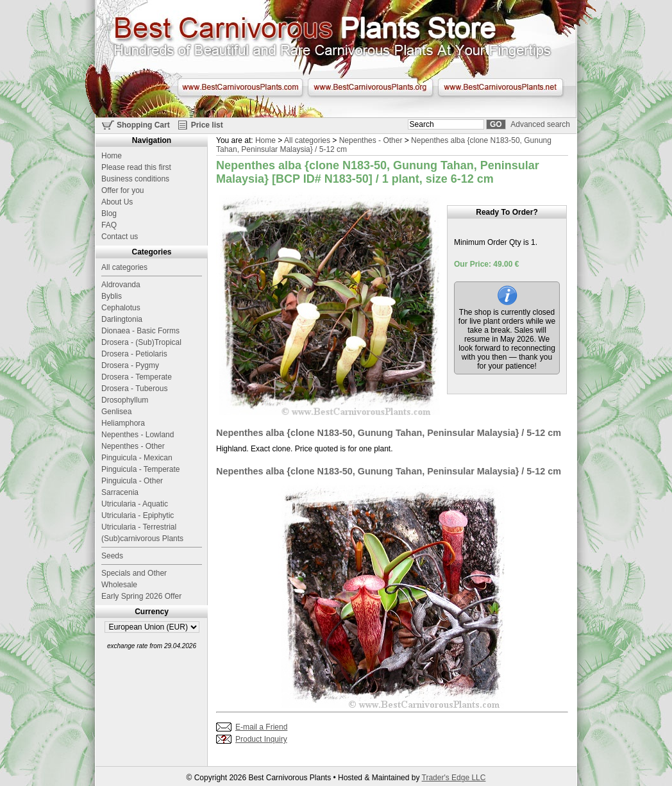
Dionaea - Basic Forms (140, 331)
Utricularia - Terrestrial (139, 527)
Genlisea (116, 412)
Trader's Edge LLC (454, 778)
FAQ (109, 225)
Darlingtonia (122, 319)
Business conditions (135, 179)
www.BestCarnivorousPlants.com (240, 87)
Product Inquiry (261, 739)
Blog (109, 213)
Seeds (112, 556)
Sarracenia (120, 492)
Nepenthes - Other (371, 140)
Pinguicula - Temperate (141, 469)
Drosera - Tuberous (134, 389)
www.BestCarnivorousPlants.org (370, 87)
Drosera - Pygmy (130, 365)
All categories (307, 140)
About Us (117, 202)
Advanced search (540, 124)
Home (265, 140)
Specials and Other (134, 573)
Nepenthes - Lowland (138, 435)
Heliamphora (123, 423)
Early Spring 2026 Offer (141, 596)
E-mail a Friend (261, 727)
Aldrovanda (121, 285)
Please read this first (136, 167)
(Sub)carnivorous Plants (142, 539)
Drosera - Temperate (137, 377)
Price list (207, 125)
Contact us (120, 237)
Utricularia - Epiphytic (138, 515)
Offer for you (122, 190)
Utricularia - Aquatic (135, 504)
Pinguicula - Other (132, 481)
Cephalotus (121, 308)
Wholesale (119, 585)
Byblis (112, 296)
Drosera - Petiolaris (134, 354)
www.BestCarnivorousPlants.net (500, 87)
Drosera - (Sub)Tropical (141, 342)
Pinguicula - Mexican (137, 458)
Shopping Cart (143, 125)
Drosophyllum (125, 400)
